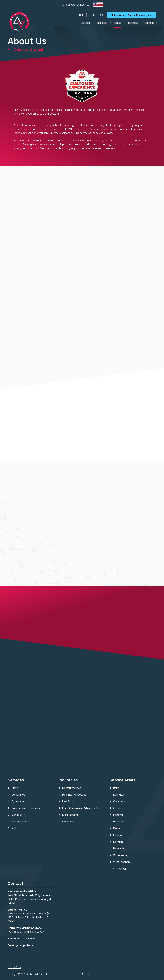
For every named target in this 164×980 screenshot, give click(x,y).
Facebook (75, 974)
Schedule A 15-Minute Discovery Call (132, 15)
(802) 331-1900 (91, 15)
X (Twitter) (82, 974)
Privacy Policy (14, 967)
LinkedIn (89, 974)
